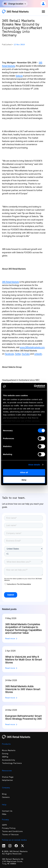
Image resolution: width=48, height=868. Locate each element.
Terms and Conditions (12, 831)
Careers (6, 797)
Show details (34, 465)
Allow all (24, 472)
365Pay (5, 757)
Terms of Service (10, 834)
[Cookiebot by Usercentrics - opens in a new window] (34, 386)
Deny (24, 480)
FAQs (4, 814)
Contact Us (7, 811)
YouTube (26, 354)
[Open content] (15, 4)
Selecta (19, 76)
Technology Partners (12, 763)
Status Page (8, 777)
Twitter (18, 354)
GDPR (4, 825)
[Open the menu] (43, 12)
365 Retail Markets (10, 282)
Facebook (9, 354)
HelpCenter (7, 780)
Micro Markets (9, 750)
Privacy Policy (9, 828)
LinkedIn (38, 354)
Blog (4, 794)
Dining (5, 754)
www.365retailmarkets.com (32, 347)
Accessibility (9, 760)
